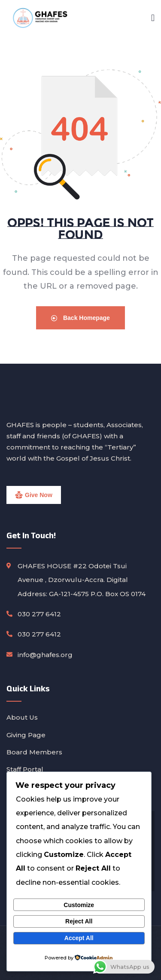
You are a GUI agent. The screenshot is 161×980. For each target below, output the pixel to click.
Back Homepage (80, 318)
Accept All (79, 938)
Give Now (39, 495)
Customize (79, 905)
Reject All (79, 921)
